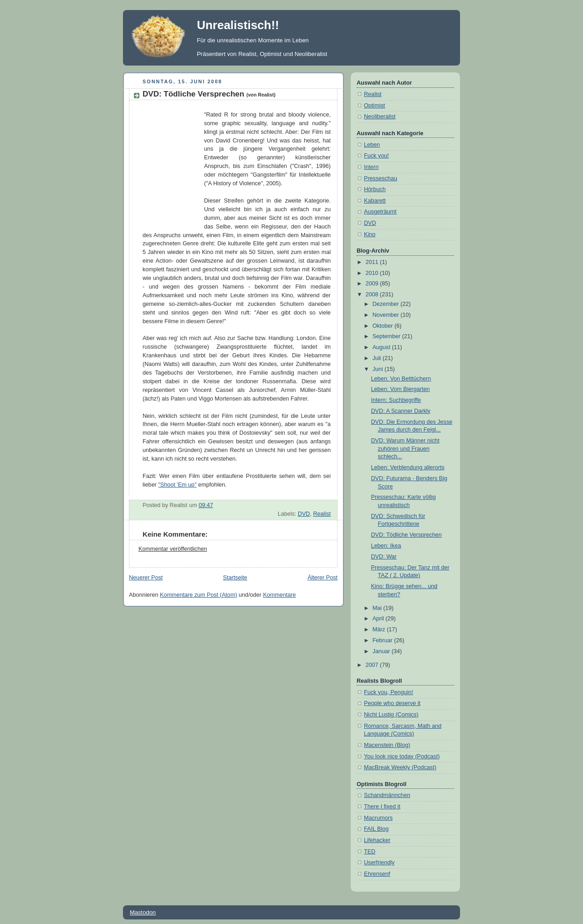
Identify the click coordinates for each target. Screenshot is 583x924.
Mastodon (143, 912)
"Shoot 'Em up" (177, 485)
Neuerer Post (146, 578)
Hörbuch (375, 189)
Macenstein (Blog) (387, 745)
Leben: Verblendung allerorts (408, 467)
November (387, 315)
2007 (373, 665)
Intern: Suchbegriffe (396, 400)
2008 (373, 294)
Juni (379, 369)
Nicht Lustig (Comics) (391, 715)
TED (370, 852)
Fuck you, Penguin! (389, 692)
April (379, 619)
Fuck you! (376, 156)
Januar (382, 651)
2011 (373, 262)
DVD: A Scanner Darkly (401, 411)
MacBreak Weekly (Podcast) (400, 767)
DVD (304, 514)
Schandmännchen (387, 795)
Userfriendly (379, 863)
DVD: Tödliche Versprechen (209, 94)
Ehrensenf (377, 874)
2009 (373, 284)
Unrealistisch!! (238, 25)
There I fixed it (382, 807)
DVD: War (384, 557)
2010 (373, 273)
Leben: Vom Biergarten (401, 389)
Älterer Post (322, 578)
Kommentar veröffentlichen (173, 549)
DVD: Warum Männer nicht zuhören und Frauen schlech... (405, 449)
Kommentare (279, 595)
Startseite (235, 578)
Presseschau (381, 178)
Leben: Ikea (386, 546)
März (380, 630)
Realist (322, 514)
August (382, 347)
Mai (378, 608)
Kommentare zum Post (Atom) (199, 595)
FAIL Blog (376, 829)
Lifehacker (377, 840)
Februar (384, 640)
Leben (372, 145)
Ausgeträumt (380, 212)
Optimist (374, 106)
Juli (378, 358)
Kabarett (375, 201)
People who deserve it (392, 703)
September (387, 336)
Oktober (384, 326)
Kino (370, 234)
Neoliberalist (380, 117)
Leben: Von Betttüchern (401, 379)
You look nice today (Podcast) (402, 756)
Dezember (387, 304)
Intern (371, 167)
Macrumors (378, 818)
